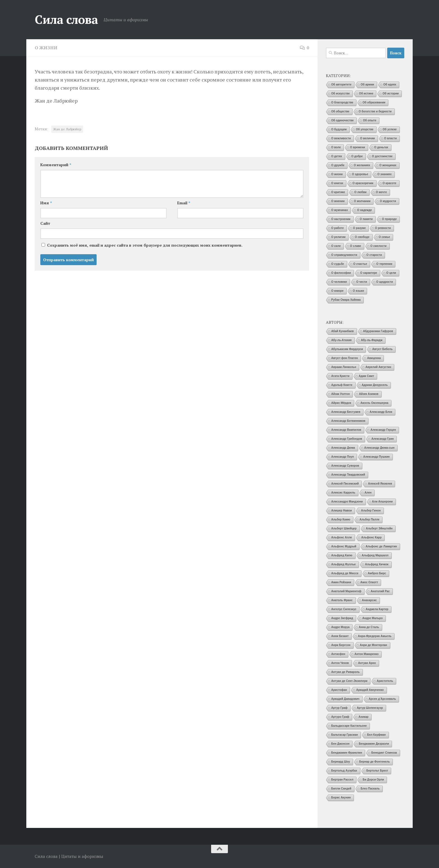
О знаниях (385, 174)
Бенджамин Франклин (347, 753)
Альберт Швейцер (344, 528)
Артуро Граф (340, 717)
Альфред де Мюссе (345, 573)
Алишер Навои (342, 511)
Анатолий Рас (380, 591)
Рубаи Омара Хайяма (346, 300)
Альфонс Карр (371, 537)
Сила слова (66, 19)
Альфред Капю (342, 555)
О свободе (362, 237)
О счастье (360, 264)
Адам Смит (366, 376)
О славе (356, 246)
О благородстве (342, 102)
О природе (389, 219)
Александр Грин (382, 439)
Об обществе (340, 111)
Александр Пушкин (376, 457)
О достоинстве (382, 156)
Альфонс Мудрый (344, 546)
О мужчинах (339, 210)
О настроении (341, 219)
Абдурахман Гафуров (378, 331)
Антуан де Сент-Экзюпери (349, 681)
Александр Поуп (343, 457)
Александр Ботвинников (348, 421)
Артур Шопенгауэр (370, 708)
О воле (336, 147)
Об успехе (390, 129)
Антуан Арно (367, 663)
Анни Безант (340, 636)
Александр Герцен (383, 430)
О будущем (339, 129)
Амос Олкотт (369, 582)
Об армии (367, 85)
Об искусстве (340, 93)
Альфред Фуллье (344, 564)
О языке (358, 291)
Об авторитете (341, 85)
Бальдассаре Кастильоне (349, 726)
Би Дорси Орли (373, 780)
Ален (368, 493)
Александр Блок (381, 412)
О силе (336, 246)
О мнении (338, 201)
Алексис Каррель (343, 493)
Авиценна (374, 358)
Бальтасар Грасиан (345, 735)
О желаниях (362, 165)
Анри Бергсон (341, 645)
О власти (390, 138)
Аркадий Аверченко (370, 690)
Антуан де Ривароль (345, 672)
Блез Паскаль (370, 789)
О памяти (366, 219)
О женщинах (388, 165)
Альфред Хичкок (377, 564)
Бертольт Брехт (377, 771)
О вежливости (341, 138)
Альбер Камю (341, 519)
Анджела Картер (377, 609)
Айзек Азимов (369, 394)
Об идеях (390, 85)
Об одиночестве (342, 120)
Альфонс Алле (342, 537)
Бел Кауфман (376, 735)
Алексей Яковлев (380, 484)
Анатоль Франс (342, 600)
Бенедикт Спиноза (384, 753)
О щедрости (385, 282)
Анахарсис (369, 600)
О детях (337, 156)
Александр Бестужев (346, 412)
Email (184, 202)
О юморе (337, 291)
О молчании (362, 201)
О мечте (381, 192)
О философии (341, 273)
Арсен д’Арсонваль (382, 699)
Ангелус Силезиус (344, 609)
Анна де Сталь (369, 627)
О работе (338, 228)
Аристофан (339, 690)
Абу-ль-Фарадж (372, 340)
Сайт (45, 223)
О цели (391, 273)
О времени (357, 147)
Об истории (391, 93)
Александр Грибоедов (347, 439)
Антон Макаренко (366, 654)
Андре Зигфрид (342, 618)
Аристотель (385, 681)
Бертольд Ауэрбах (344, 771)
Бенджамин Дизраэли (374, 744)
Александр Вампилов (346, 430)
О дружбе (338, 165)
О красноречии (363, 183)
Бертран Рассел (342, 780)
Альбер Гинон (371, 511)
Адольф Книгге (342, 385)
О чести (361, 282)
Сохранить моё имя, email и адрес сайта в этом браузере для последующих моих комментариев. (145, 245)
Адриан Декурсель (375, 385)
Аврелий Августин (378, 367)
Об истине (366, 93)
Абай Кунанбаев (343, 331)
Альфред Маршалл (375, 555)
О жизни (46, 48)
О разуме (359, 228)
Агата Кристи (340, 376)
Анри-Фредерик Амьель (375, 636)
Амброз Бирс (377, 573)
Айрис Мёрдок (341, 403)
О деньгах (381, 147)
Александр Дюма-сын (379, 448)
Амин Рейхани (341, 582)
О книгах (337, 183)
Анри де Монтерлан (373, 645)
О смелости (379, 246)
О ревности (383, 228)
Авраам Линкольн (344, 367)
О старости (374, 255)
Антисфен (338, 654)
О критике (338, 192)
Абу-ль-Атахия (341, 340)
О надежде (364, 210)
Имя (46, 202)
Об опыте (370, 120)
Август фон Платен (345, 358)
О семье (385, 237)
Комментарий (56, 164)
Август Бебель (382, 349)
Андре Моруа (340, 627)
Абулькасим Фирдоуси (347, 349)
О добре (357, 156)
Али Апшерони (382, 502)
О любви (360, 192)
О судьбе (338, 264)
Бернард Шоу (341, 762)
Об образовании (374, 102)
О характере (368, 273)
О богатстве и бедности (375, 111)
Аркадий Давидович (345, 699)
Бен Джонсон (340, 744)
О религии (338, 237)
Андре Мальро (373, 618)
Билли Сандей (341, 789)
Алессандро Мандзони (347, 502)
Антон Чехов (340, 663)
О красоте (390, 183)
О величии (367, 138)
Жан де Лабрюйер (67, 129)
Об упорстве (365, 129)
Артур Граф (339, 708)
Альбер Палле (369, 519)
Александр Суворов (345, 466)
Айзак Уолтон (340, 394)
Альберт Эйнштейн (379, 528)
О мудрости (388, 201)
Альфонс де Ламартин (381, 546)
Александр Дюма (343, 448)
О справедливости (344, 255)
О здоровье (360, 174)
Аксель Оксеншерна (374, 403)
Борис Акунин (341, 798)
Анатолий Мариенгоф (346, 591)
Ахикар (363, 717)
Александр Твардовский (348, 475)
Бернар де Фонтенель (374, 762)
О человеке (339, 282)
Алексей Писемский (345, 484)
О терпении (384, 264)
